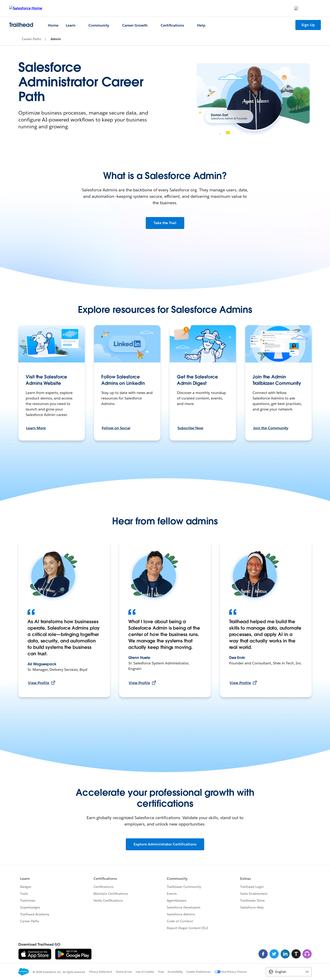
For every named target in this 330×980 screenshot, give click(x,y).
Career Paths (32, 39)
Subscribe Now (190, 428)
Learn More (36, 428)
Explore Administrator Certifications (165, 844)
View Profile (42, 683)
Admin (56, 39)
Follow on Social (116, 428)
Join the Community (271, 428)
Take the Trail (165, 223)
